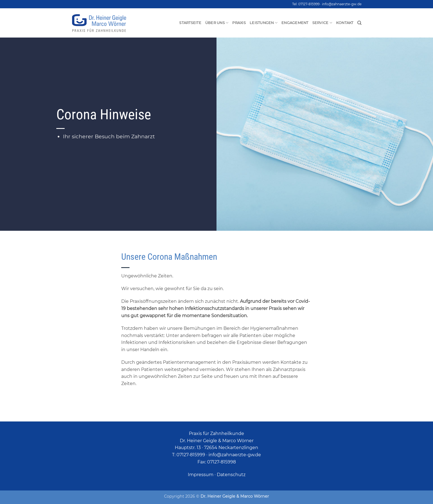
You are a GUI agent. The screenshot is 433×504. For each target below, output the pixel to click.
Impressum (201, 475)
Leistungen (264, 23)
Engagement (295, 23)
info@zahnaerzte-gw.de (342, 4)
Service (322, 23)
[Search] (359, 23)
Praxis (239, 23)
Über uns (217, 23)
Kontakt (345, 23)
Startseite (190, 23)
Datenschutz (231, 475)
